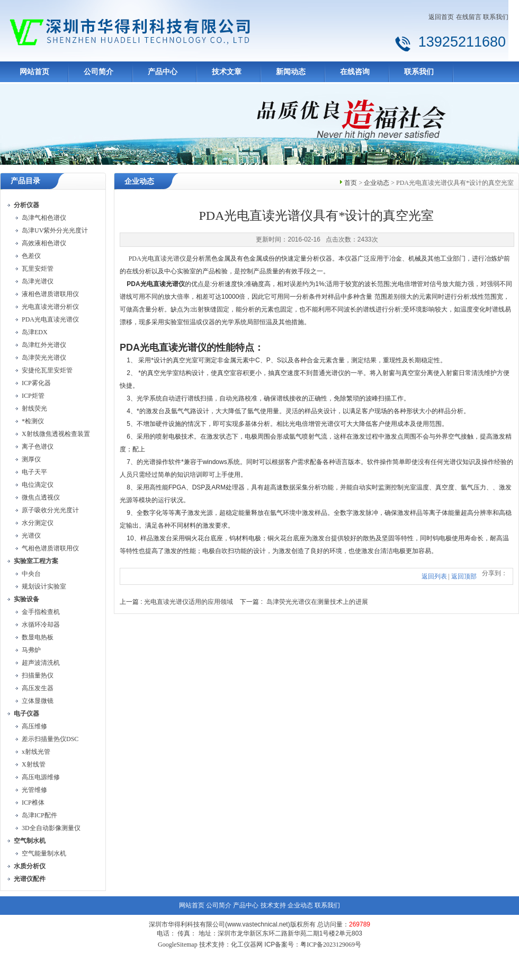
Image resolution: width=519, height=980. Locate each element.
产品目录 (25, 181)
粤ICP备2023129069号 (331, 945)
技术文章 (227, 72)
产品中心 (163, 72)
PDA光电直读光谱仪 (157, 259)
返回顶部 (464, 576)
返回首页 (441, 17)
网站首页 (34, 72)
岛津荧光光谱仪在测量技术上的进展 (317, 602)
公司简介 (99, 72)
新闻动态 (291, 72)
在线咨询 (355, 72)
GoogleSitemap (178, 945)
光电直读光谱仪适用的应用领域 (189, 602)
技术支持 (273, 905)
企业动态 (377, 183)
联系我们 (496, 17)
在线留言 (469, 17)
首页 (351, 183)
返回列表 (434, 576)
